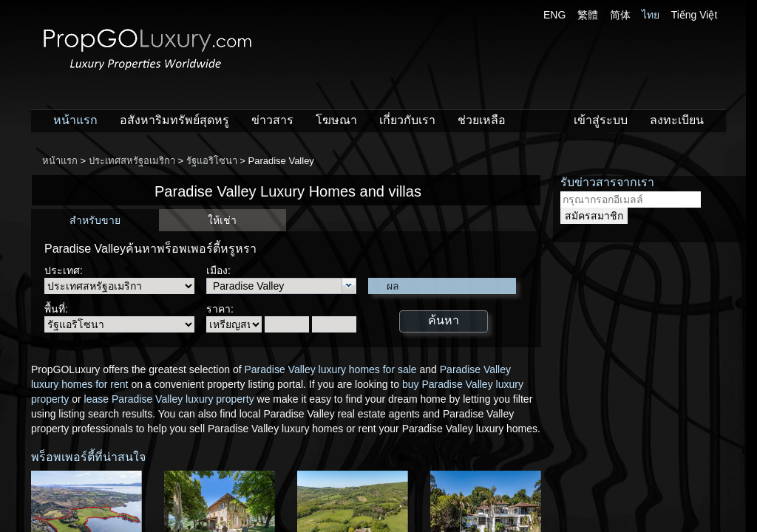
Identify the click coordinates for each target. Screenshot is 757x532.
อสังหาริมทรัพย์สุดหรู (174, 120)
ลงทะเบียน (677, 120)
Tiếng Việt (695, 15)
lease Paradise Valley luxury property (169, 399)
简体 (620, 15)
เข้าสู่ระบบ (601, 120)
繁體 (588, 15)
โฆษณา (336, 120)
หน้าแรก (75, 120)
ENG (554, 15)
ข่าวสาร (272, 120)
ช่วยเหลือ (482, 120)
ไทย (651, 15)
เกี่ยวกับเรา (407, 120)
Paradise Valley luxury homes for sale (330, 369)
